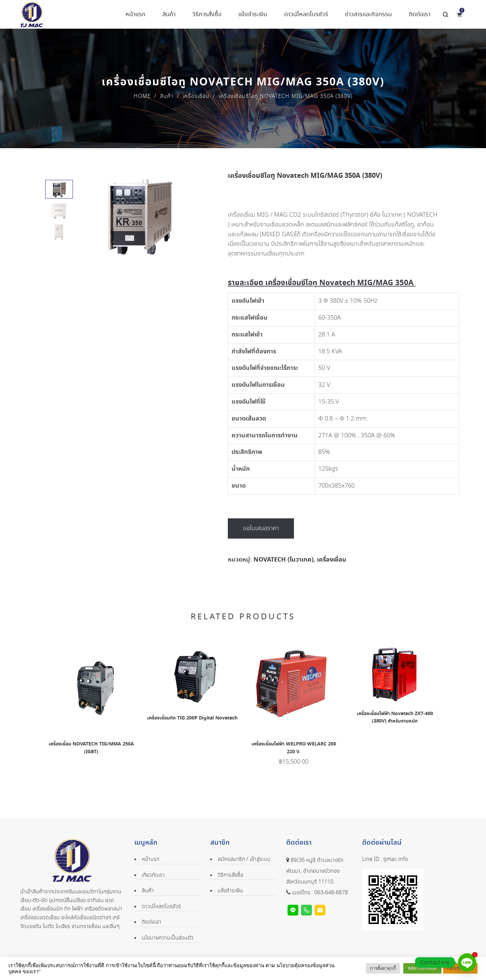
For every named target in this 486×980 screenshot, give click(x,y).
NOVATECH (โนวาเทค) (283, 560)
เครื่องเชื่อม (196, 96)
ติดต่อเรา (152, 922)
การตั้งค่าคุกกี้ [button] (383, 968)
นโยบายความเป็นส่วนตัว (168, 938)
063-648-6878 (331, 893)
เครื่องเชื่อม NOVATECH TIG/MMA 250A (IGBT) (91, 748)
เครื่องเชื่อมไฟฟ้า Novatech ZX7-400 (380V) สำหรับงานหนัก (395, 717)
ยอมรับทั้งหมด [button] (422, 968)
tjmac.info (396, 859)
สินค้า (167, 96)
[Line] (467, 962)
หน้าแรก (151, 859)
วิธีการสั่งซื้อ (231, 875)
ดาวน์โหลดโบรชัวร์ (161, 907)
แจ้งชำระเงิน (230, 891)
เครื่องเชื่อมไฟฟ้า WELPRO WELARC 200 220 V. (294, 748)
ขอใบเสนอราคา (261, 528)
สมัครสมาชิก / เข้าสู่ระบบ (244, 859)
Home (142, 96)
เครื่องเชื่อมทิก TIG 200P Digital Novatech (192, 718)
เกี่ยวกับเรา (153, 875)
